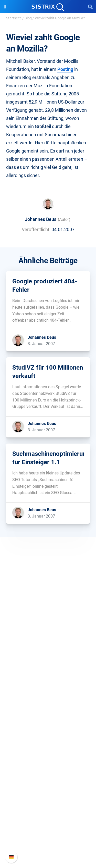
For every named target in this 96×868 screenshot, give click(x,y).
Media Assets (48, 787)
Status (48, 845)
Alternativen (48, 779)
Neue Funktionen (48, 821)
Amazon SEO (48, 696)
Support (48, 803)
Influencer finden (48, 704)
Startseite (14, 18)
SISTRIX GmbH (48, 612)
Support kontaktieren (48, 837)
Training (48, 738)
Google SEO (48, 688)
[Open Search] (90, 7)
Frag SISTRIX (48, 730)
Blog (28, 18)
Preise (48, 680)
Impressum (48, 654)
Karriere (48, 629)
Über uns (48, 621)
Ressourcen (48, 720)
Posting (65, 69)
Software (48, 670)
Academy (48, 746)
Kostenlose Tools (48, 763)
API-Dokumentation (48, 829)
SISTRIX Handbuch (48, 813)
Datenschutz (48, 646)
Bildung (48, 638)
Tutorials (48, 771)
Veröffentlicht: (36, 229)
